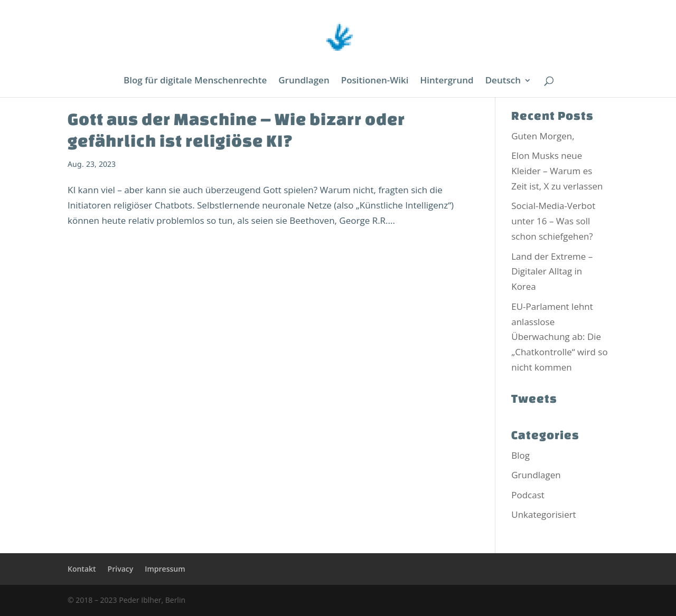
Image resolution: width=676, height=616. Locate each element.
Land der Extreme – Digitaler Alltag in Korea (552, 272)
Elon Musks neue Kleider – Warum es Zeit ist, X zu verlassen (557, 171)
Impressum (165, 569)
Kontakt (82, 569)
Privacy (121, 569)
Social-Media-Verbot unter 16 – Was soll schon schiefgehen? (553, 221)
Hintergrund (447, 81)
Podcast (528, 495)
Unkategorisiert (543, 514)
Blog (520, 455)
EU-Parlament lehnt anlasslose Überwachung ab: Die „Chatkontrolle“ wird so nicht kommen (559, 337)
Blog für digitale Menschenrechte (195, 81)
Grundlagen (304, 81)
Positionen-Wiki (375, 81)
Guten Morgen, (543, 136)
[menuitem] (508, 87)
